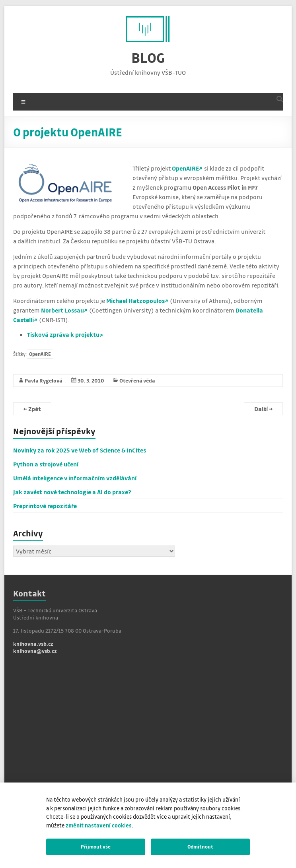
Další (263, 409)
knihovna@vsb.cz (35, 651)
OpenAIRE (185, 168)
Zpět (32, 409)
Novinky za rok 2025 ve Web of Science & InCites (80, 450)
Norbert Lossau (62, 310)
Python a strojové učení (46, 464)
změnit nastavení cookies (99, 825)
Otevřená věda (137, 380)
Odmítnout (200, 847)
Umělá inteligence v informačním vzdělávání (75, 478)
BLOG (148, 57)
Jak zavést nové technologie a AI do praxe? (72, 492)
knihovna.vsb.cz (33, 644)
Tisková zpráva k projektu (63, 334)
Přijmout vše (96, 847)
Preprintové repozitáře (45, 506)
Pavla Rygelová (44, 380)
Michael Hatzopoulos (135, 301)
